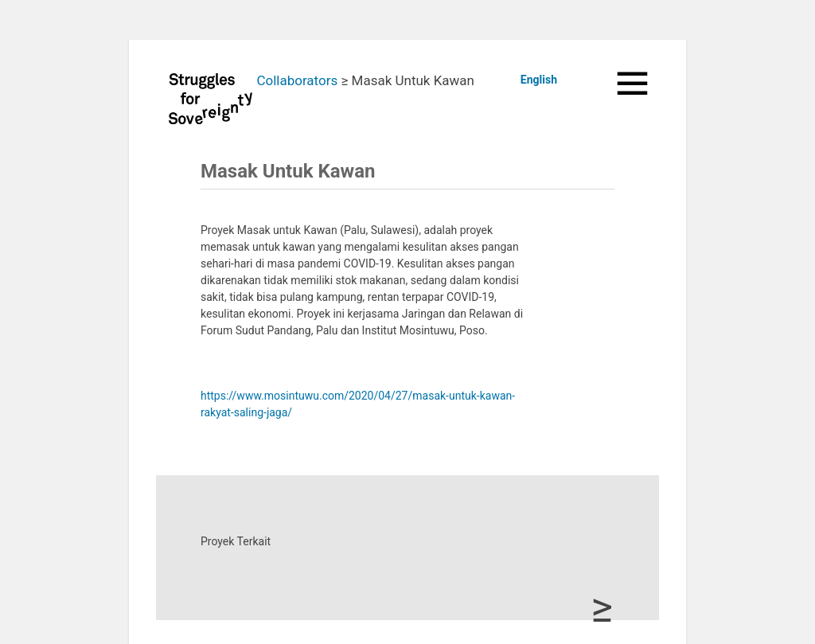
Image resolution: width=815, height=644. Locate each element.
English (539, 80)
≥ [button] (602, 607)
